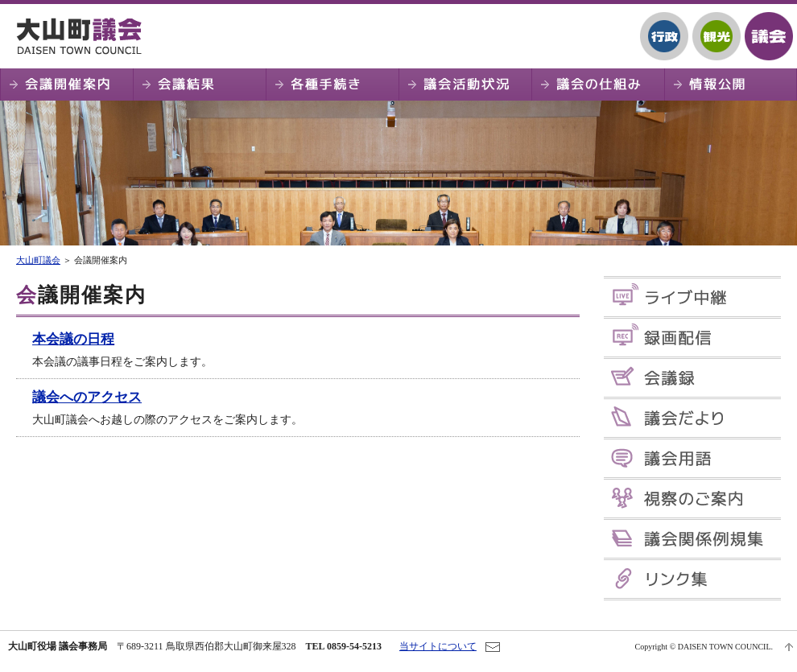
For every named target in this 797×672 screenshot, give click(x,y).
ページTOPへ (789, 647)
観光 (716, 36)
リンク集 (692, 579)
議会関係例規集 (692, 539)
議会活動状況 (465, 85)
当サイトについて (438, 646)
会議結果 (199, 85)
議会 (769, 36)
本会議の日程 (73, 339)
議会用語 (692, 458)
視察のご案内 (692, 499)
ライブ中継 (692, 297)
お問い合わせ (493, 647)
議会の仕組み (598, 85)
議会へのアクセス (87, 397)
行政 (664, 36)
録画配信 (692, 338)
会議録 (692, 378)
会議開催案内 (66, 85)
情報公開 (731, 85)
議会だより (692, 418)
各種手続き (332, 85)
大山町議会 (85, 36)
